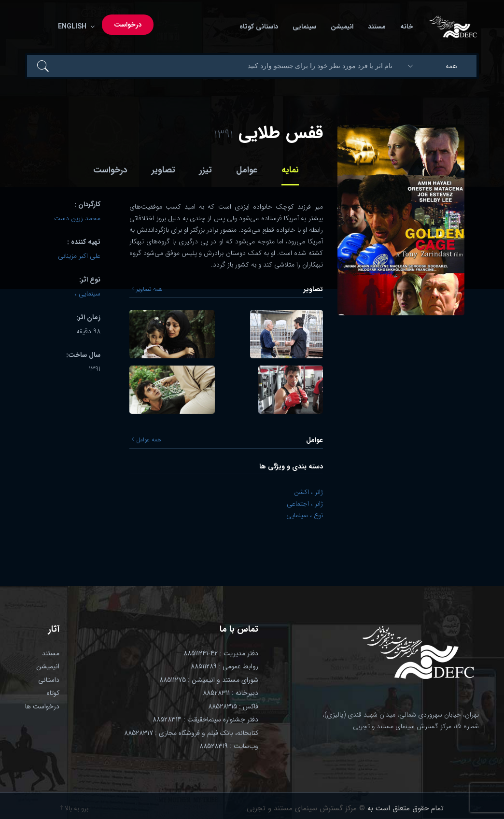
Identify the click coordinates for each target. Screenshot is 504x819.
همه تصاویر (147, 289)
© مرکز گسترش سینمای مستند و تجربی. (305, 808)
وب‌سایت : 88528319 (229, 746)
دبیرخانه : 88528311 (231, 693)
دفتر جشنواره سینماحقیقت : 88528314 (205, 720)
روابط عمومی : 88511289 (224, 666)
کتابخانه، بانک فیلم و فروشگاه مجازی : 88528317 (191, 733)
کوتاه (53, 693)
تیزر (206, 170)
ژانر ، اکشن (308, 492)
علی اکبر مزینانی (79, 256)
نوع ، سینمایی (305, 515)
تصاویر (163, 170)
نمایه (290, 170)
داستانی (49, 680)
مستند (377, 27)
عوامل (247, 170)
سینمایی (304, 27)
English (74, 27)
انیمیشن (342, 27)
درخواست (128, 25)
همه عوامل (147, 440)
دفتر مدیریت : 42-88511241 (221, 653)
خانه (407, 27)
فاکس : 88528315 (233, 706)
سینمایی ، (88, 294)
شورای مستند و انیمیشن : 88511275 (209, 680)
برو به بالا (74, 808)
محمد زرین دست (77, 218)
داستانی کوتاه (259, 27)
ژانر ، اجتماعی (305, 504)
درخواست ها (42, 706)
